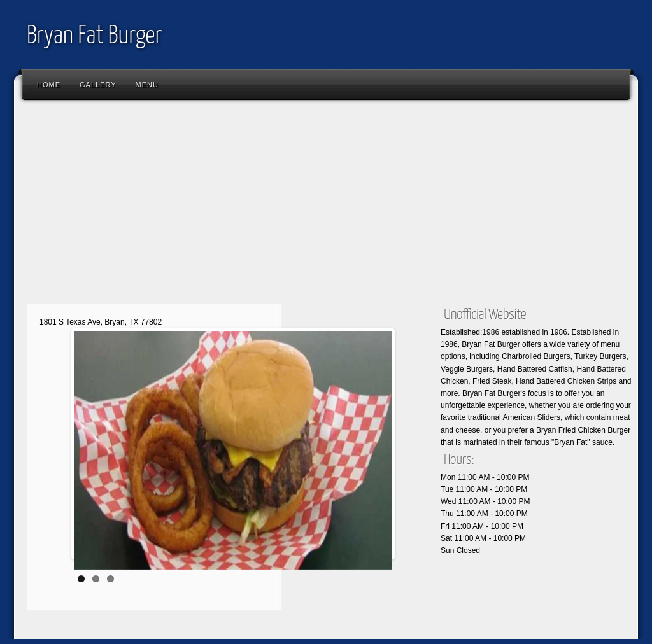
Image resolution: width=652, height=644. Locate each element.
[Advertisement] (326, 207)
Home (49, 85)
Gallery (98, 85)
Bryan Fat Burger (95, 37)
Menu (147, 85)
